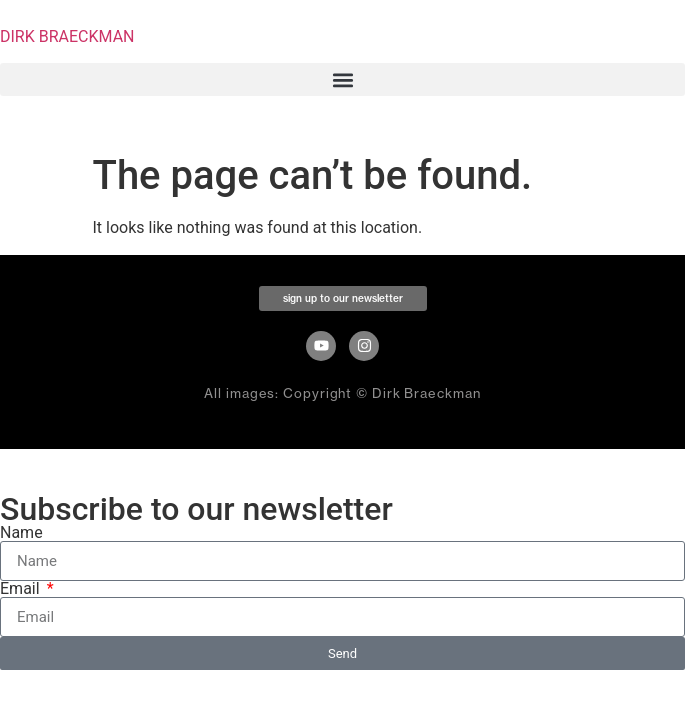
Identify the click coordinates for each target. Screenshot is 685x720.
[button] (342, 79)
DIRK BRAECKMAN (67, 36)
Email (22, 589)
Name (21, 533)
